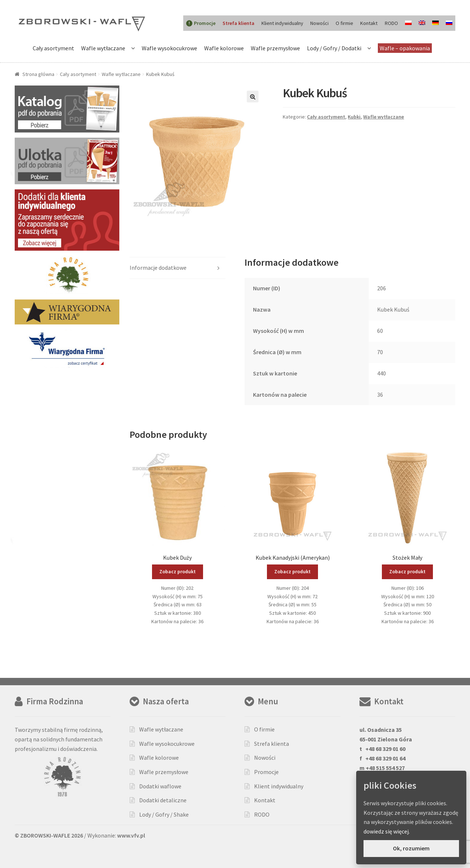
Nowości (319, 23)
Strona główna (38, 74)
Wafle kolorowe (224, 48)
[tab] (178, 268)
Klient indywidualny (282, 23)
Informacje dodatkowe (158, 268)
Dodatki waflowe (160, 786)
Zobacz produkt (178, 571)
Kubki (354, 117)
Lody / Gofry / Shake (164, 814)
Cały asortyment (53, 48)
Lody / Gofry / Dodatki (334, 48)
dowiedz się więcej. (387, 831)
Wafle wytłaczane (103, 48)
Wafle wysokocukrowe (169, 48)
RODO (391, 23)
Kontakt (369, 23)
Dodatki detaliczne (163, 800)
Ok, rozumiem (411, 848)
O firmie (344, 23)
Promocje (266, 772)
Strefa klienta (272, 744)
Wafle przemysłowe (275, 48)
